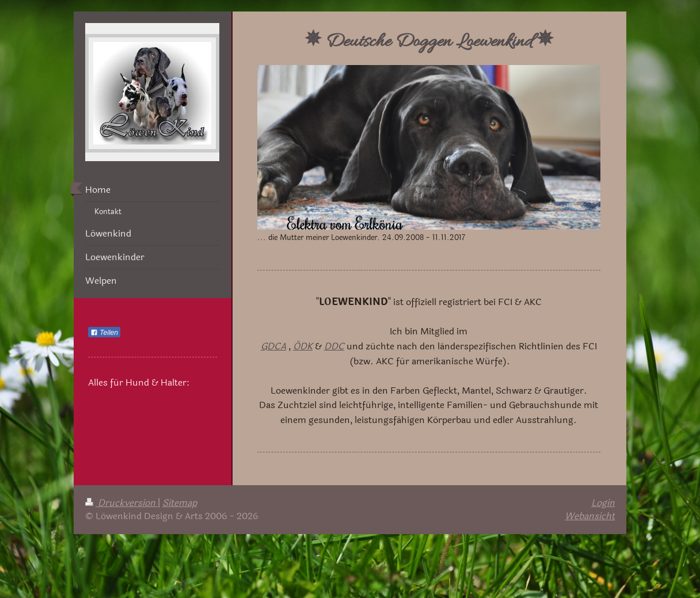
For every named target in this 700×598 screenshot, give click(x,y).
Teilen (104, 333)
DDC (334, 346)
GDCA (273, 346)
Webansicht (590, 516)
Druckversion (121, 503)
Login (603, 503)
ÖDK (303, 346)
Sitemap (180, 503)
